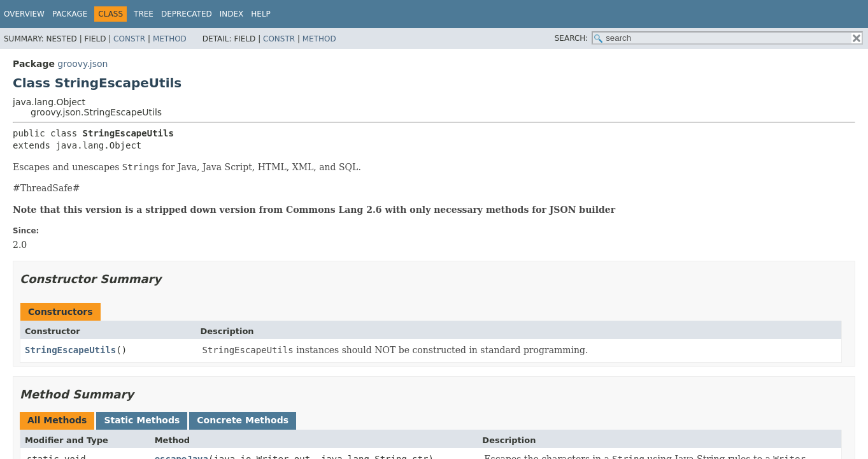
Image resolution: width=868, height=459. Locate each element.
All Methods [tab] (57, 420)
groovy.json (82, 64)
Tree (144, 14)
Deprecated (187, 14)
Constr (129, 39)
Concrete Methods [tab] (243, 420)
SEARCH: (572, 38)
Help (261, 14)
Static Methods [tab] (142, 420)
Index (232, 14)
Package (70, 14)
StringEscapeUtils (70, 350)
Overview (24, 14)
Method (170, 39)
